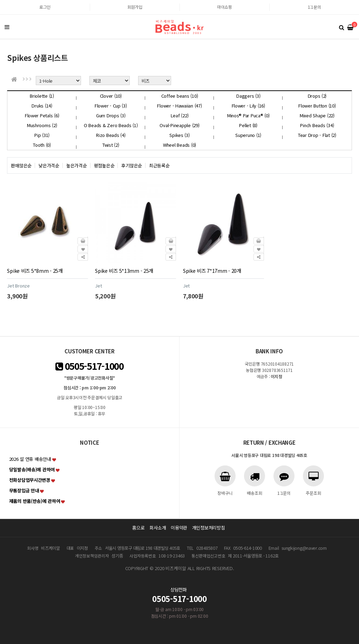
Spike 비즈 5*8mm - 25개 (35, 271)
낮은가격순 (49, 165)
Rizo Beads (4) (111, 135)
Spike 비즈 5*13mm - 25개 (124, 271)
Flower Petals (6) (42, 115)
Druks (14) (42, 106)
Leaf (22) (180, 115)
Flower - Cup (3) (111, 106)
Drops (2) (317, 96)
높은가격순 (77, 165)
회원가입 (135, 7)
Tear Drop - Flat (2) (317, 135)
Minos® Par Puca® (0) (248, 115)
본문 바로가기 (0, 0)
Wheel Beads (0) (179, 145)
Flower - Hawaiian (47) (179, 106)
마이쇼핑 (225, 7)
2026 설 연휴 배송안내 (30, 459)
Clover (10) (111, 96)
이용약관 (179, 528)
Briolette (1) (42, 96)
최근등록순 (159, 165)
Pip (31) (42, 135)
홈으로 (138, 528)
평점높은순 (104, 165)
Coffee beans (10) (180, 96)
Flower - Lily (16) (248, 106)
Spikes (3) (179, 135)
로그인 (45, 7)
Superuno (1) (248, 135)
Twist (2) (111, 145)
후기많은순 (132, 165)
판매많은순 (21, 165)
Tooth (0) (42, 145)
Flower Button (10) (317, 106)
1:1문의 (314, 7)
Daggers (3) (248, 96)
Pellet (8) (248, 125)
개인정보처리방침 (209, 528)
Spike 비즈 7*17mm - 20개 (212, 271)
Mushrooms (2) (42, 125)
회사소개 (158, 528)
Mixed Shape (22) (317, 115)
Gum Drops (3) (111, 115)
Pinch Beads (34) (317, 125)
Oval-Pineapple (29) (179, 125)
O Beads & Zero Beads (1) (111, 125)
